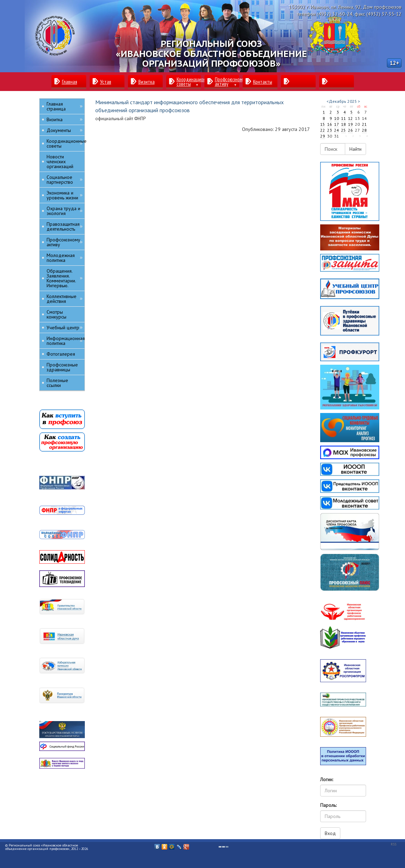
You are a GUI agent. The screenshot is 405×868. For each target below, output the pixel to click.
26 (350, 130)
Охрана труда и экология (65, 211)
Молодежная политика (65, 258)
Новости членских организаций (60, 162)
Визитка (65, 119)
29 (323, 136)
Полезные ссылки (57, 383)
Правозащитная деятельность (65, 226)
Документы (65, 130)
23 (330, 130)
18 (343, 124)
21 (364, 124)
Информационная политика (66, 341)
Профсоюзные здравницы (62, 367)
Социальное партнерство (65, 180)
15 (323, 124)
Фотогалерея (61, 354)
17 (337, 124)
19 (350, 124)
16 (330, 124)
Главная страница (65, 106)
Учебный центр (65, 327)
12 (350, 118)
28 (364, 130)
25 (343, 130)
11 (343, 118)
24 (337, 130)
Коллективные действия (65, 299)
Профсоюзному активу (65, 242)
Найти (355, 149)
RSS (394, 844)
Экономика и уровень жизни (65, 195)
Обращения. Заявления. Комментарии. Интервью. (65, 278)
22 (323, 130)
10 (337, 118)
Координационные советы (66, 143)
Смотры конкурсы (56, 314)
